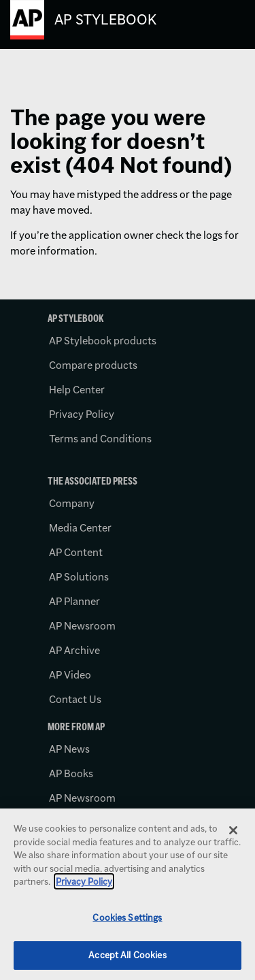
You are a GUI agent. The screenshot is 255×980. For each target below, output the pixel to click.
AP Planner (74, 601)
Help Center (77, 390)
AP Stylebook (105, 19)
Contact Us (75, 699)
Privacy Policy (82, 414)
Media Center (80, 528)
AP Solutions (79, 577)
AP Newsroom (82, 626)
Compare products (93, 365)
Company (72, 503)
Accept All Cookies (127, 955)
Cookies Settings (127, 917)
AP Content (76, 552)
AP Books (71, 773)
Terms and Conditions (100, 439)
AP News (69, 749)
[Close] (233, 830)
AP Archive (74, 650)
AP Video (70, 675)
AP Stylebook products (103, 341)
